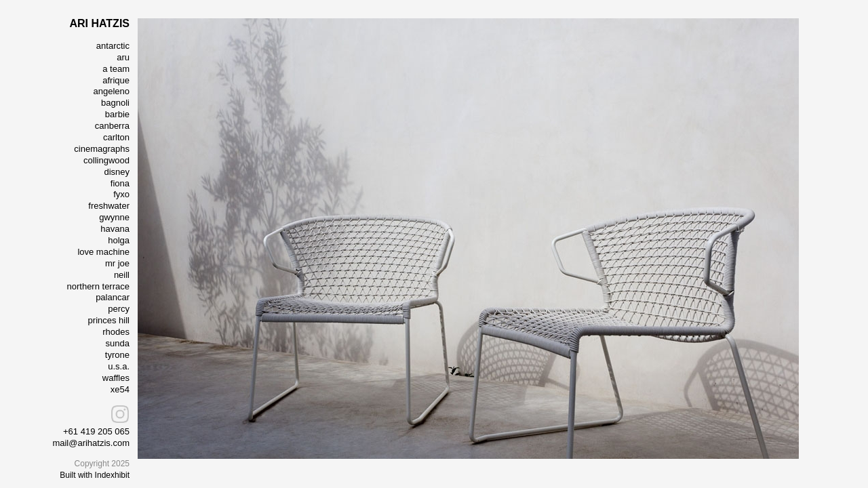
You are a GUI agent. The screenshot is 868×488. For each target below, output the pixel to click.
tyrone (117, 355)
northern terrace (99, 286)
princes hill (109, 320)
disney (117, 172)
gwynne (114, 217)
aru (123, 57)
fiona (120, 183)
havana (115, 229)
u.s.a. (119, 366)
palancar (113, 297)
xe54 (120, 389)
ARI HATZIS (99, 23)
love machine (103, 252)
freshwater (109, 206)
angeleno (112, 91)
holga (119, 240)
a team (116, 69)
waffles (116, 378)
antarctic (113, 46)
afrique (116, 80)
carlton (116, 137)
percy (119, 309)
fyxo (121, 194)
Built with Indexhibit (95, 475)
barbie (117, 114)
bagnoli (115, 103)
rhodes (116, 332)
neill (122, 275)
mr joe (117, 263)
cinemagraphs (102, 149)
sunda (118, 343)
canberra (112, 126)
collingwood (106, 160)
